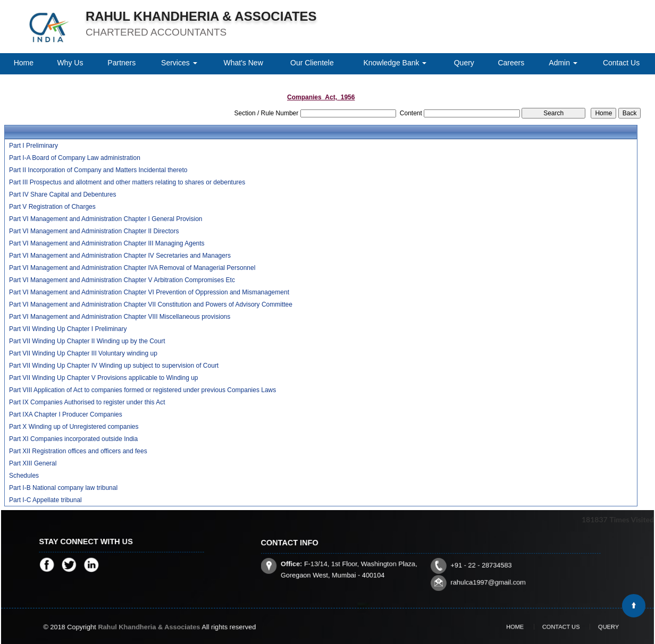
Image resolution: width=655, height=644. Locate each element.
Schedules (24, 476)
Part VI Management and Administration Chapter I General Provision (106, 219)
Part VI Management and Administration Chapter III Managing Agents (107, 243)
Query (464, 63)
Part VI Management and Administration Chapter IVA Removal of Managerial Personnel (132, 268)
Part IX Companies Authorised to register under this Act (87, 402)
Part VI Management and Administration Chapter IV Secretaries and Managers (120, 256)
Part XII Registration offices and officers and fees (78, 451)
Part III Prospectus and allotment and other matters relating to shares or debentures (127, 182)
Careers (511, 63)
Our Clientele (312, 63)
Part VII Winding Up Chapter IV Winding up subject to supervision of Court (114, 366)
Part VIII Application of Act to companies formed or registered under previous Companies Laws (142, 390)
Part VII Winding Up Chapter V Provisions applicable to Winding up (104, 378)
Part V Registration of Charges (52, 207)
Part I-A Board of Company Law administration (75, 158)
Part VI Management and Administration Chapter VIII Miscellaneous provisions (120, 317)
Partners (121, 63)
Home (24, 63)
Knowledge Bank (395, 63)
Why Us (70, 63)
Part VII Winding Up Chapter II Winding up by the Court (87, 341)
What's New (243, 63)
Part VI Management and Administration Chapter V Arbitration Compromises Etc (122, 280)
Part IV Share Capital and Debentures (62, 194)
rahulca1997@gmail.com (463, 572)
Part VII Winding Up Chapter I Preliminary (68, 329)
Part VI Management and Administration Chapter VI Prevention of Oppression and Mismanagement (149, 292)
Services (179, 63)
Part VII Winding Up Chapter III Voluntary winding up (83, 353)
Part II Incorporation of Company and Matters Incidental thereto (98, 170)
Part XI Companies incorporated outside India (73, 439)
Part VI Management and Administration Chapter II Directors (94, 231)
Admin (563, 63)
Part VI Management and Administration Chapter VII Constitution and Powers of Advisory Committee (151, 304)
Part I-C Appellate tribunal (45, 500)
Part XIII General (33, 463)
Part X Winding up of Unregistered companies (74, 427)
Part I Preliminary (33, 146)
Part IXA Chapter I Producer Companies (66, 414)
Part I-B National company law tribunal (63, 488)
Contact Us (621, 63)
